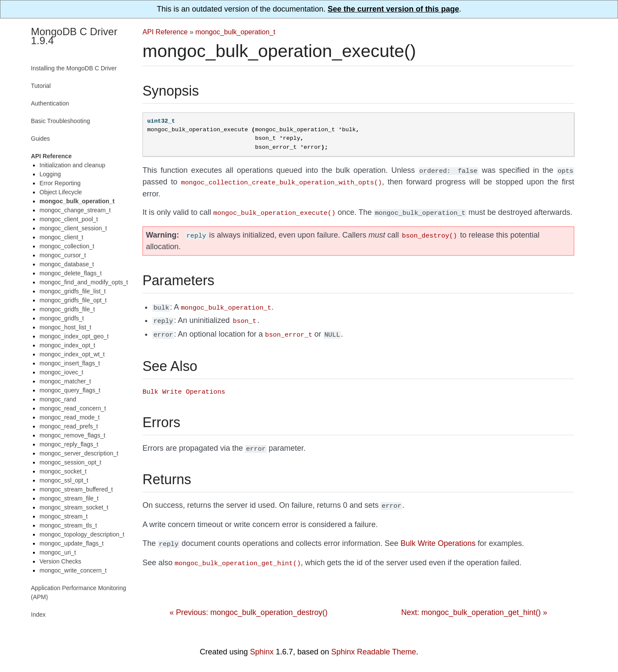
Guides (40, 139)
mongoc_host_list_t (65, 327)
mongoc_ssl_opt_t (64, 480)
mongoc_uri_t (58, 552)
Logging (50, 174)
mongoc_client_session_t (73, 228)
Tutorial (41, 86)
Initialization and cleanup (72, 165)
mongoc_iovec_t (61, 372)
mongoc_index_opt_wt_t (72, 354)
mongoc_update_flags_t (71, 543)
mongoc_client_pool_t (69, 219)
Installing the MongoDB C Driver (74, 68)
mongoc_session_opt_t (70, 462)
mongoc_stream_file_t (69, 498)
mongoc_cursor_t (63, 255)
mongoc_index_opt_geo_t (74, 336)
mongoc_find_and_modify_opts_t (84, 282)
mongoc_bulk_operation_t (235, 32)
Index (38, 615)
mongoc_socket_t (63, 471)
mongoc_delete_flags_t (71, 273)
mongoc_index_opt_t (67, 345)
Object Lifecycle (61, 192)
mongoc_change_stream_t (75, 210)
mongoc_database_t (67, 264)
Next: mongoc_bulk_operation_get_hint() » (474, 603)
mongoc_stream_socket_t (74, 507)
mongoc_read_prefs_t (69, 426)
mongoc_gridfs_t (62, 318)
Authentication (50, 103)
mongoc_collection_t (67, 246)
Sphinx (262, 652)
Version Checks (60, 561)
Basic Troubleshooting (61, 121)
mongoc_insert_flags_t (70, 363)
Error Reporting (60, 183)
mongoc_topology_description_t (82, 534)
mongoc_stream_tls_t (68, 525)
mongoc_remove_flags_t (72, 435)
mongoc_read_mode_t (70, 417)
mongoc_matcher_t (65, 381)
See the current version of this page (394, 9)
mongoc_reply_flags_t (69, 444)
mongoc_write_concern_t (73, 570)
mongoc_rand (58, 399)
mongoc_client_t (61, 237)
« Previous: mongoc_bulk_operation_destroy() (248, 603)
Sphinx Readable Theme (374, 652)
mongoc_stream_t (64, 516)
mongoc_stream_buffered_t (76, 489)
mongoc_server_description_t (79, 453)
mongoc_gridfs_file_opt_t (73, 300)
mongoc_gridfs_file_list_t (73, 291)
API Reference (165, 32)
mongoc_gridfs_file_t (67, 309)
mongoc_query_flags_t (70, 390)
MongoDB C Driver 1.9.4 (74, 36)
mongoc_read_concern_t (73, 408)
